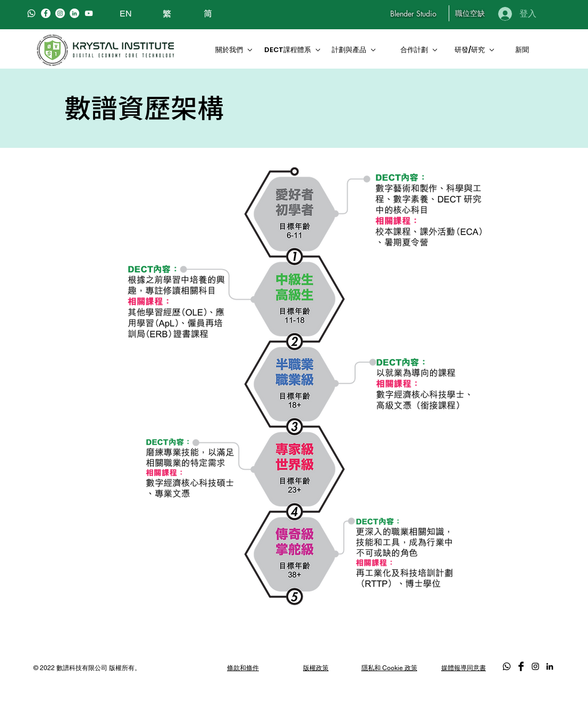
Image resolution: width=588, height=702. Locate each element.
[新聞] (523, 50)
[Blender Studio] (413, 13)
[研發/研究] (478, 50)
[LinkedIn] (74, 13)
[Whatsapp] (31, 13)
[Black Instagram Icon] (535, 666)
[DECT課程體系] (293, 50)
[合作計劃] (422, 50)
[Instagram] (60, 13)
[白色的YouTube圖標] (89, 13)
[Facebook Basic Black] (521, 666)
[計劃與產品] (358, 50)
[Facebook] (46, 13)
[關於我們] (233, 50)
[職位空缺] (470, 13)
